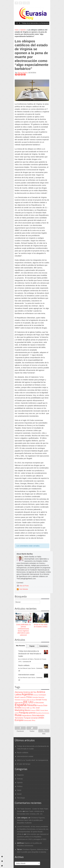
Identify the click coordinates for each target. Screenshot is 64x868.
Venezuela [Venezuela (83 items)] (28, 720)
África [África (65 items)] (33, 720)
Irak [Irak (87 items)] (28, 708)
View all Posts (24, 586)
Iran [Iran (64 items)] (31, 708)
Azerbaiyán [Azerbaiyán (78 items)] (42, 695)
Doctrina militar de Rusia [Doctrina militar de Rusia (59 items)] (28, 700)
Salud (19, 790)
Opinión (23, 30)
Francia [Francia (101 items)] (40, 705)
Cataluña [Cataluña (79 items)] (23, 697)
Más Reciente (20, 646)
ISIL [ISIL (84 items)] (34, 708)
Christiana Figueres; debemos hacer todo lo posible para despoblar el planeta (31, 820)
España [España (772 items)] (20, 705)
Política (20, 786)
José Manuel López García (28, 668)
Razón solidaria (24, 665)
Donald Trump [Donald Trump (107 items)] (41, 700)
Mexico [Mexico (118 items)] (28, 710)
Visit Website (24, 589)
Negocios (20, 775)
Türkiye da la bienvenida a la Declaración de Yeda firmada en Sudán (35, 24)
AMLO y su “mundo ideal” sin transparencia (33, 760)
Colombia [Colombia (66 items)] (35, 697)
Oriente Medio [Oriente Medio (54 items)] (44, 710)
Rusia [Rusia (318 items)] (18, 715)
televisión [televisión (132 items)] (40, 715)
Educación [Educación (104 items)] (19, 703)
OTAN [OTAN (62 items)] (17, 713)
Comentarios (44, 646)
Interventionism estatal (26, 675)
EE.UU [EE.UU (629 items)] (28, 702)
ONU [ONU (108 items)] (38, 710)
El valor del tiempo (24, 764)
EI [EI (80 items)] (34, 703)
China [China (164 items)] (29, 697)
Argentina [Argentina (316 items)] (27, 694)
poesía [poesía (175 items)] (32, 713)
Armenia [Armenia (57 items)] (36, 695)
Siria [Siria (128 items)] (34, 715)
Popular (32, 646)
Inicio (17, 30)
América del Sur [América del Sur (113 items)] (30, 692)
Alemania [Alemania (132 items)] (19, 692)
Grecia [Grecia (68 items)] (24, 708)
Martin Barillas (23, 73)
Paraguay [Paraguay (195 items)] (24, 713)
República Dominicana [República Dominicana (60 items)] (43, 713)
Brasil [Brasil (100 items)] (17, 697)
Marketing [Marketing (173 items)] (19, 710)
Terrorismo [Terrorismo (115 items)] (19, 718)
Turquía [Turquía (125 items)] (27, 718)
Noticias (20, 779)
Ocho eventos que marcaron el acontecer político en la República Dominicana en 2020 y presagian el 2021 (33, 837)
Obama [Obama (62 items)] (33, 710)
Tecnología (21, 798)
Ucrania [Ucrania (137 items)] (34, 718)
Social (19, 794)
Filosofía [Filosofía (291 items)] (31, 705)
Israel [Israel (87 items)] (38, 708)
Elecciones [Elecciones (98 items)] (40, 703)
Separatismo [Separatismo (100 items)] (27, 716)
